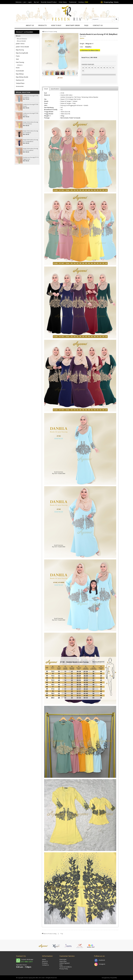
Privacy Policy (64, 969)
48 (104, 68)
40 (92, 68)
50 (107, 68)
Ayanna (82, 38)
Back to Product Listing (50, 31)
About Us (30, 25)
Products (42, 25)
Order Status (63, 2)
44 (98, 68)
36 (86, 68)
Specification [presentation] (55, 89)
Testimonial (73, 2)
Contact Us (98, 25)
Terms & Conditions (66, 967)
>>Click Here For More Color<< (90, 50)
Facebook (102, 960)
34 (83, 68)
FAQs (86, 25)
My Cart (36, 2)
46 (101, 68)
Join (25, 2)
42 (95, 68)
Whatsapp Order (73, 25)
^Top (62, 934)
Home (44, 959)
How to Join (63, 959)
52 (110, 68)
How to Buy (56, 25)
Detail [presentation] (46, 89)
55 (113, 68)
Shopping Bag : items (109, 2)
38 (89, 68)
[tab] (46, 89)
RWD (87, 2)
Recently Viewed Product (49, 2)
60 (83, 71)
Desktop (81, 2)
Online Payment (64, 963)
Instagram (102, 964)
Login (30, 2)
